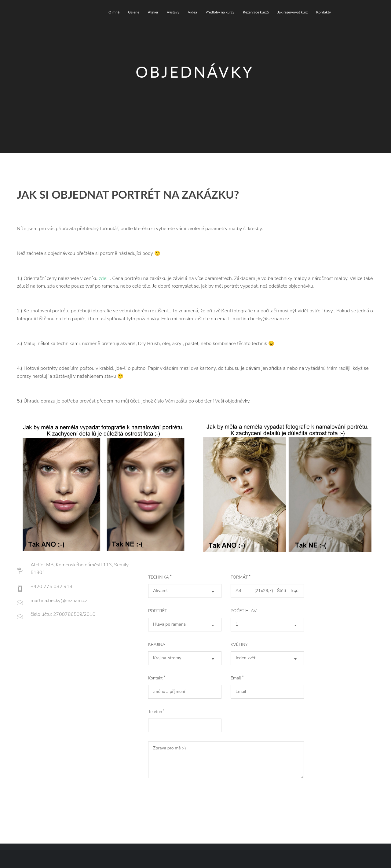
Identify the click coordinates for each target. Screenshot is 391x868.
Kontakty (323, 12)
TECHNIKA (160, 577)
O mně (114, 12)
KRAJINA (157, 644)
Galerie (134, 12)
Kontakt (157, 678)
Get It (173, 794)
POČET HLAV (244, 611)
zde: (104, 278)
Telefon (156, 712)
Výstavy (173, 12)
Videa (192, 12)
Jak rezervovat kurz (292, 12)
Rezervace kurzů (256, 12)
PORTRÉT (158, 611)
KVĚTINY (239, 644)
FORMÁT (241, 577)
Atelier (153, 12)
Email (237, 678)
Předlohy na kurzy (220, 12)
